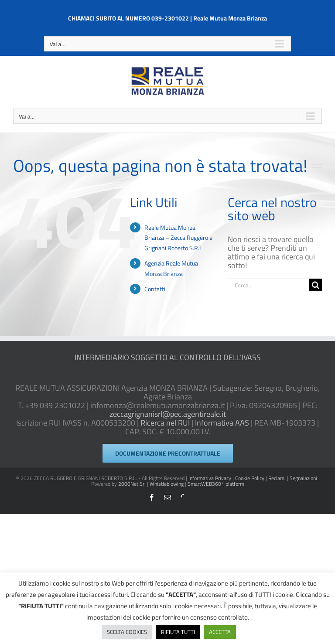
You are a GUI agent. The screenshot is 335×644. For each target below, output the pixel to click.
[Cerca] (316, 285)
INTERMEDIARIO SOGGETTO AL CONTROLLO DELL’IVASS (168, 357)
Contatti (155, 289)
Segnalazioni (303, 478)
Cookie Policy (250, 478)
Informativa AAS (222, 423)
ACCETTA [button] (220, 632)
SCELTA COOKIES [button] (127, 632)
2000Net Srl (132, 484)
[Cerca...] (268, 285)
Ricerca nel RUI (165, 423)
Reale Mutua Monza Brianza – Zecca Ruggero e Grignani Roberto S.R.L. (178, 238)
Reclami (277, 478)
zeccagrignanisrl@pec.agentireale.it (168, 414)
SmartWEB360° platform (216, 484)
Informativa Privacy (210, 478)
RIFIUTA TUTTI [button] (178, 632)
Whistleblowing (167, 484)
